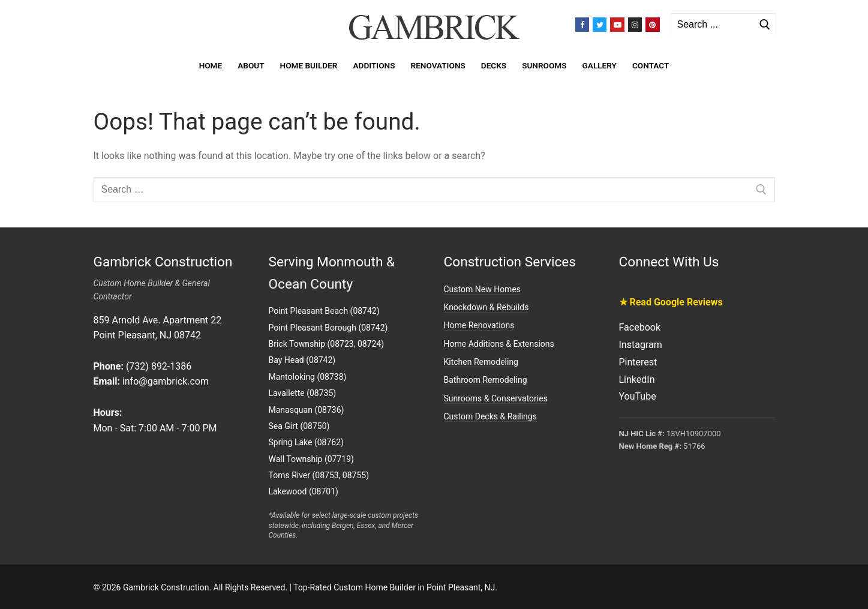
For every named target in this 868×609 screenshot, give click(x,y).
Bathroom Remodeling (486, 380)
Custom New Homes (483, 289)
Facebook (640, 327)
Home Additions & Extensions (499, 344)
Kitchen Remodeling (481, 362)
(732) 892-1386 (159, 366)
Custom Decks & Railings (490, 416)
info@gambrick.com (166, 381)
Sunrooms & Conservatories (496, 398)
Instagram (641, 345)
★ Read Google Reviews (671, 302)
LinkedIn (637, 379)
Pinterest (638, 362)
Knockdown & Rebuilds (486, 307)
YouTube (638, 396)
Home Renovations (479, 325)
